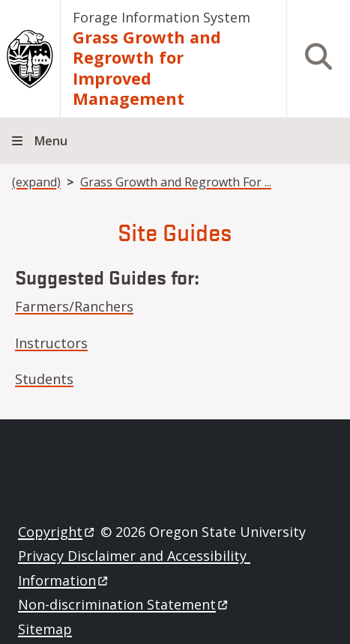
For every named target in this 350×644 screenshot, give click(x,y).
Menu (51, 141)
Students (44, 379)
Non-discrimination (124, 604)
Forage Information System (162, 17)
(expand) (36, 182)
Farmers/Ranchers (74, 306)
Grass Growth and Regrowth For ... (176, 182)
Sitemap (45, 629)
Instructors (51, 343)
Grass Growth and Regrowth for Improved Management (147, 68)
